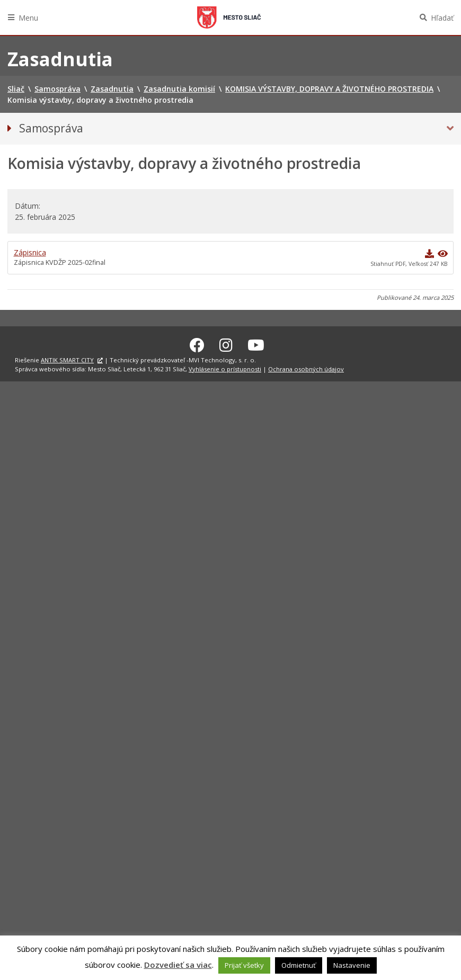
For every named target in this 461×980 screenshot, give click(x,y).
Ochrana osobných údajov (306, 367)
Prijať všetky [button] (244, 965)
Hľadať (442, 18)
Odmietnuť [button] (299, 965)
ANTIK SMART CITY (67, 358)
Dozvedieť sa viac (178, 965)
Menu (28, 18)
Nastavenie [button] (352, 965)
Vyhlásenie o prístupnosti (225, 367)
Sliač (229, 17)
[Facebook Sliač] (197, 343)
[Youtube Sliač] (256, 343)
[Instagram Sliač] (226, 343)
